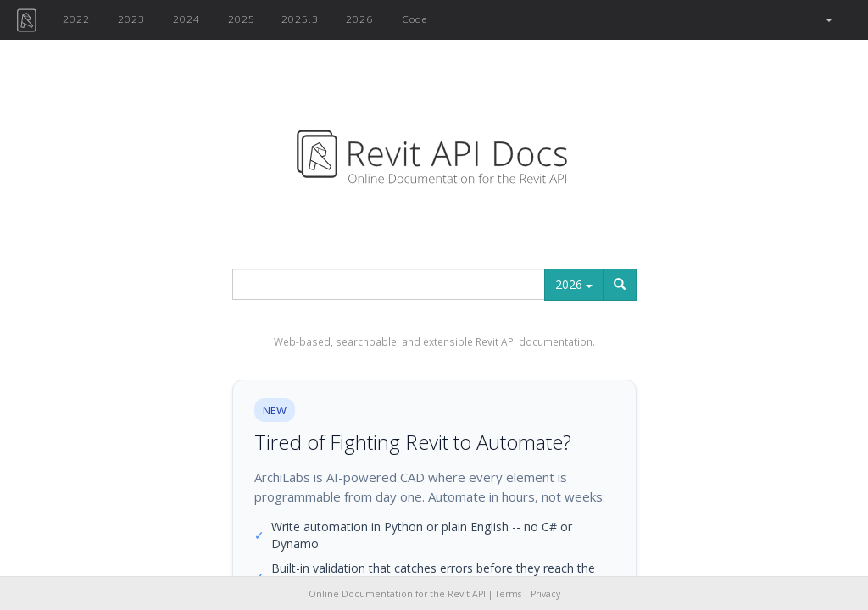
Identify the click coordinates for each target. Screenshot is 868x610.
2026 (359, 19)
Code (415, 19)
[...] (389, 284)
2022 (76, 19)
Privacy (545, 594)
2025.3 (300, 19)
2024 (186, 19)
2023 (131, 19)
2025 (242, 19)
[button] (828, 20)
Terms (508, 594)
